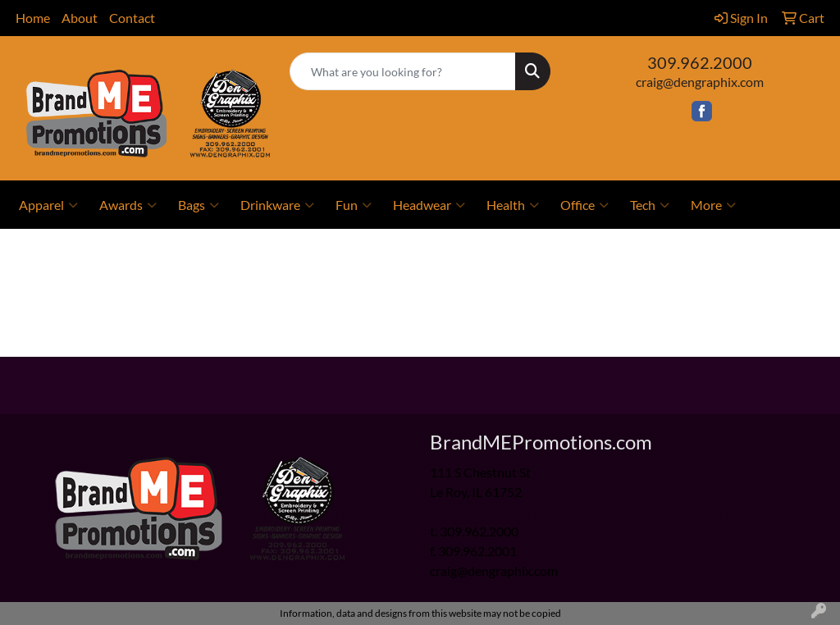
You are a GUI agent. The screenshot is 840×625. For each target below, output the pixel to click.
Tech (650, 205)
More (713, 205)
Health (513, 205)
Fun (354, 205)
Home (33, 18)
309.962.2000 (700, 62)
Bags (199, 205)
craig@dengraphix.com (700, 82)
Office (584, 205)
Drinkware (277, 205)
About (80, 18)
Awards (128, 205)
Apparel (48, 205)
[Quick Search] (402, 71)
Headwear (429, 205)
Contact (132, 18)
